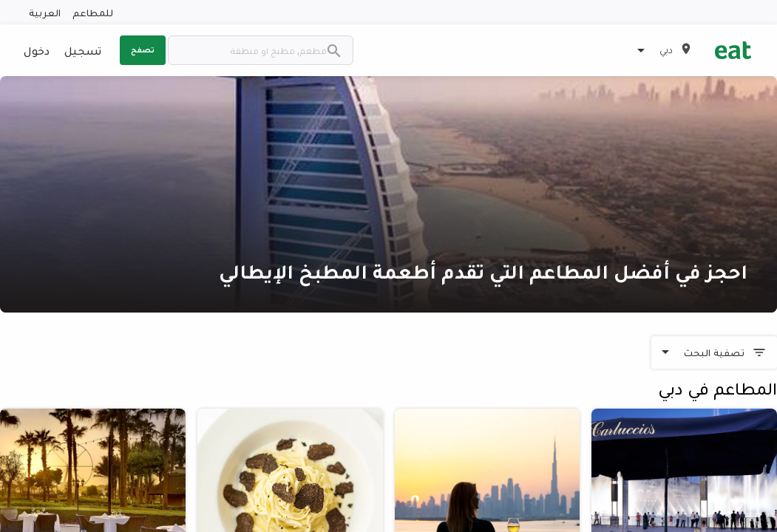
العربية (45, 12)
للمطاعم (93, 12)
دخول (37, 50)
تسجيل (83, 50)
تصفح (143, 50)
